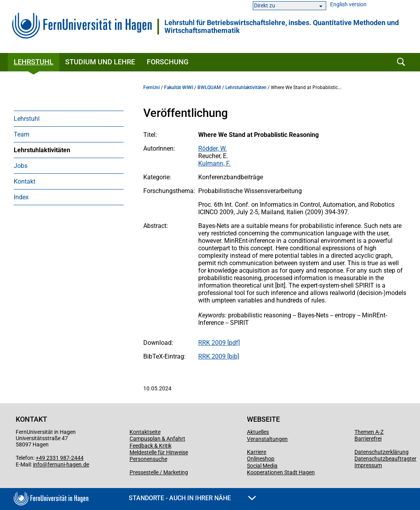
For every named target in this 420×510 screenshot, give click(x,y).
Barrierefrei (368, 439)
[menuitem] (69, 118)
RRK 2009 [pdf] (219, 343)
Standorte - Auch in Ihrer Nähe (192, 498)
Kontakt (25, 181)
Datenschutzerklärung (382, 452)
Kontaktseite (145, 432)
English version (348, 5)
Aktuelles (258, 432)
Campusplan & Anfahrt (157, 439)
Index (21, 197)
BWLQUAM (209, 87)
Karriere (257, 452)
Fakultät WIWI (179, 87)
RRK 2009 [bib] (219, 356)
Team (22, 134)
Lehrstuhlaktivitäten (42, 150)
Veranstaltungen (267, 439)
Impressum (368, 465)
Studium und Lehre (100, 62)
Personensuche (148, 459)
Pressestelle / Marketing (159, 472)
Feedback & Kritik (151, 446)
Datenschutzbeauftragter (385, 459)
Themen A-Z (369, 432)
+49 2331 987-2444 (60, 458)
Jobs (21, 166)
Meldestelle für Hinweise (159, 452)
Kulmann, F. (214, 163)
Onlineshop (261, 459)
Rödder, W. (213, 148)
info (38, 464)
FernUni (152, 87)
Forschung (168, 62)
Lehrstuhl (34, 62)
